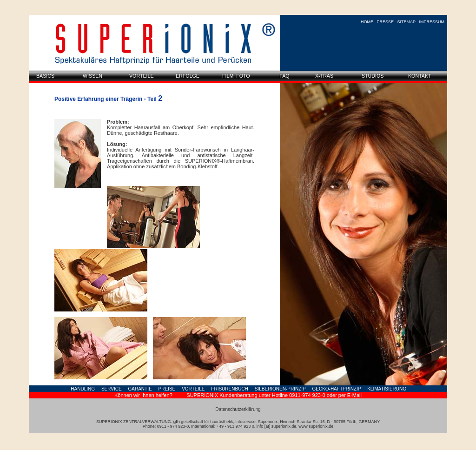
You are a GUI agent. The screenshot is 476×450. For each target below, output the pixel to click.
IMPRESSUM (432, 22)
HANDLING (83, 389)
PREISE (167, 389)
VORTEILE (193, 389)
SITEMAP (407, 22)
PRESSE (386, 22)
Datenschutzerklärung (238, 409)
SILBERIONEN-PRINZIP (280, 389)
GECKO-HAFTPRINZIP (336, 389)
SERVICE (112, 389)
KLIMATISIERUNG (387, 389)
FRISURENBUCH (229, 389)
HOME (367, 22)
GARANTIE (140, 389)
